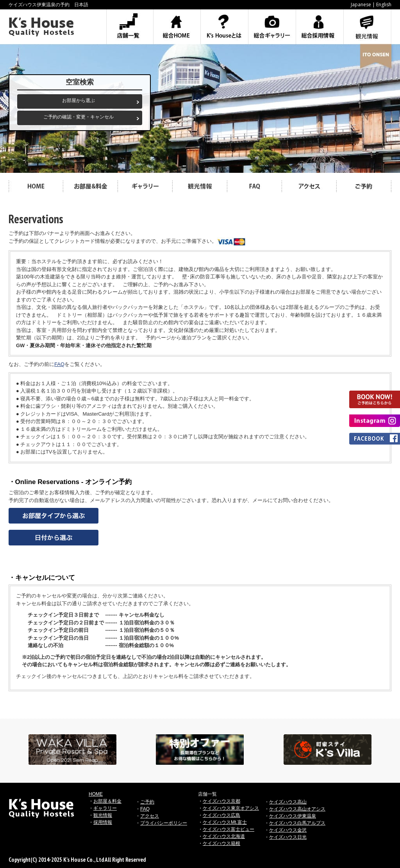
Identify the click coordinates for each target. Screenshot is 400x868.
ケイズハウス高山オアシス (297, 809)
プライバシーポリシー (164, 823)
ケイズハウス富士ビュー (229, 829)
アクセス (150, 816)
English (384, 4)
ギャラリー (105, 808)
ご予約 (147, 802)
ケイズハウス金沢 (288, 830)
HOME (96, 794)
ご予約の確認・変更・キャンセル (79, 117)
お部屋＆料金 (107, 801)
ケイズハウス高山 (288, 802)
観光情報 (103, 815)
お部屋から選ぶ (79, 100)
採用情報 (103, 822)
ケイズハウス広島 (221, 815)
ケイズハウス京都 (221, 801)
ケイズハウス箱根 (221, 843)
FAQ (59, 364)
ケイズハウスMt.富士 (225, 822)
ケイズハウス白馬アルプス (297, 823)
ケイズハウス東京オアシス (231, 808)
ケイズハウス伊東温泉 (293, 816)
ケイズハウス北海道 (224, 836)
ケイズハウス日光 (288, 837)
